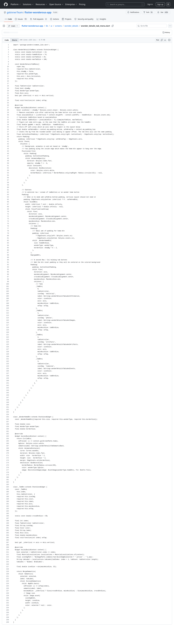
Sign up (160, 4)
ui (51, 26)
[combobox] (153, 26)
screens (58, 26)
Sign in (150, 4)
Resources (42, 4)
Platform (16, 4)
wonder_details (71, 26)
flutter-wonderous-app (38, 12)
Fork (148, 12)
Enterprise (71, 4)
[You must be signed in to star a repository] (163, 12)
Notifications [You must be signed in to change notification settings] (133, 12)
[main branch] (13, 26)
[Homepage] (6, 4)
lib (47, 26)
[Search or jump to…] (125, 4)
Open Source (56, 4)
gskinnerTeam (15, 12)
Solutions (28, 4)
